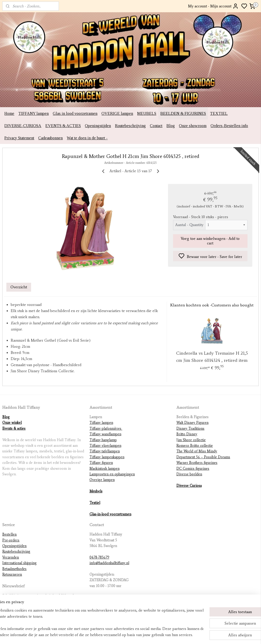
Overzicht (19, 287)
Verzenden (11, 557)
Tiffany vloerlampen (105, 446)
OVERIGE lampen (117, 113)
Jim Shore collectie (191, 440)
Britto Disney (187, 434)
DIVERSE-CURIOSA (23, 126)
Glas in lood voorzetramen (75, 113)
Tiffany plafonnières (106, 429)
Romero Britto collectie (195, 446)
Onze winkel (12, 423)
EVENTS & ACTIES (63, 126)
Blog (171, 126)
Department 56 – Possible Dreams (203, 457)
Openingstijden (98, 126)
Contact (156, 126)
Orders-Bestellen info (229, 126)
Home (9, 113)
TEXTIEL (219, 113)
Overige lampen (102, 480)
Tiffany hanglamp (103, 440)
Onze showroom (193, 126)
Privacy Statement (19, 138)
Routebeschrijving (130, 126)
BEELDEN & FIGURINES (183, 113)
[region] (97, 623)
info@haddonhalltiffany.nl (109, 563)
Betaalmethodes (14, 569)
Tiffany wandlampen (105, 434)
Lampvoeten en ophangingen (112, 474)
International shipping (19, 563)
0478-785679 (99, 557)
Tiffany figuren (101, 463)
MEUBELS (147, 113)
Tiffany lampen (101, 423)
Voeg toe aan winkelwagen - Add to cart (210, 241)
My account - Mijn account (213, 6)
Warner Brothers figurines (197, 463)
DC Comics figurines (193, 469)
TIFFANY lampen (34, 113)
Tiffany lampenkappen (107, 457)
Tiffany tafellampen (105, 451)
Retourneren (12, 574)
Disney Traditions (190, 429)
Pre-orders (11, 540)
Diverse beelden (189, 474)
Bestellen (9, 534)
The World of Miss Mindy (197, 451)
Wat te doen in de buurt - (87, 138)
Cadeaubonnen (50, 138)
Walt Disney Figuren (192, 423)
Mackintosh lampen (105, 469)
